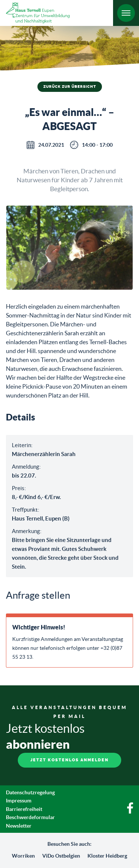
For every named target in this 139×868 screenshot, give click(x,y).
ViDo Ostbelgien (61, 856)
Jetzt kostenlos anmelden (69, 760)
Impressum (19, 801)
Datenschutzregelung (30, 792)
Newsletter (19, 826)
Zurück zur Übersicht (70, 87)
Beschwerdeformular (30, 817)
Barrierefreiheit (24, 809)
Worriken (23, 856)
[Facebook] (130, 812)
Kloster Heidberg (107, 856)
